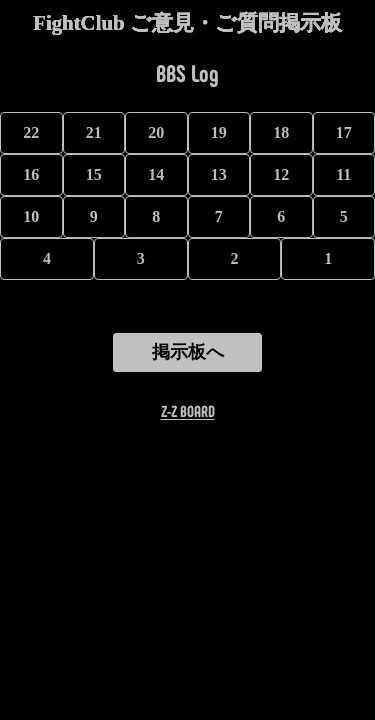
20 (156, 132)
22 (31, 132)
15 (94, 174)
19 (219, 132)
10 (31, 216)
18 (281, 132)
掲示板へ (188, 352)
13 (219, 174)
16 (31, 174)
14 (156, 174)
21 (94, 132)
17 (344, 132)
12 (281, 174)
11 (343, 174)
